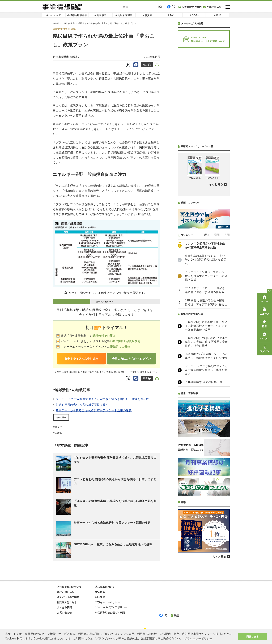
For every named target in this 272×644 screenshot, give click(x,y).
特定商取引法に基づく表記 (110, 613)
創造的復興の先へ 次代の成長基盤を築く (82, 405)
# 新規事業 (101, 15)
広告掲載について (105, 587)
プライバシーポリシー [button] (198, 639)
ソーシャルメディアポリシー (111, 607)
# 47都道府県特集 (77, 15)
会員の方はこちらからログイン (131, 359)
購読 (175, 616)
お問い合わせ (64, 613)
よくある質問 (64, 607)
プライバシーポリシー (108, 602)
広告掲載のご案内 (190, 7)
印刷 (147, 65)
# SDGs (194, 15)
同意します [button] (252, 637)
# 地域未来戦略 (124, 15)
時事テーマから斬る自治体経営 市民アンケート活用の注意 (94, 410)
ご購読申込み (212, 7)
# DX (171, 15)
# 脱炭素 (147, 15)
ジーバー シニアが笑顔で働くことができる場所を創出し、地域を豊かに (102, 399)
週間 (217, 235)
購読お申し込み (66, 592)
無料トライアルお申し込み (82, 359)
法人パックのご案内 (68, 597)
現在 (207, 235)
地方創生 (58, 433)
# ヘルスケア (54, 15)
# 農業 (218, 15)
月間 (227, 235)
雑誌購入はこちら (67, 602)
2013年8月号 (152, 57)
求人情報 (100, 592)
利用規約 (100, 597)
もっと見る (61, 417)
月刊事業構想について (69, 587)
